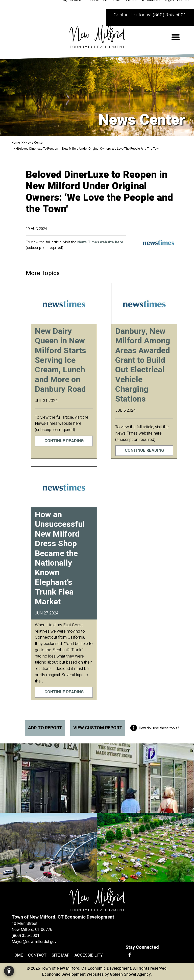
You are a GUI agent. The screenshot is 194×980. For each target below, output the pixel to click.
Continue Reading (64, 441)
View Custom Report (98, 728)
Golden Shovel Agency (130, 974)
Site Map (60, 955)
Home (17, 955)
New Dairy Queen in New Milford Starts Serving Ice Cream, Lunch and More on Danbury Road (60, 360)
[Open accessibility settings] (9, 971)
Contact (37, 955)
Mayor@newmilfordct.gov (34, 942)
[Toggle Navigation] (176, 37)
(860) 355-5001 (169, 15)
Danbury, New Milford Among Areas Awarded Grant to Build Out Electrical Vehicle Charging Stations (143, 365)
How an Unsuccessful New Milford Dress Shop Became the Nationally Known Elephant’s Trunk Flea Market (60, 558)
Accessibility (89, 955)
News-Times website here (100, 242)
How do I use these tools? (155, 728)
